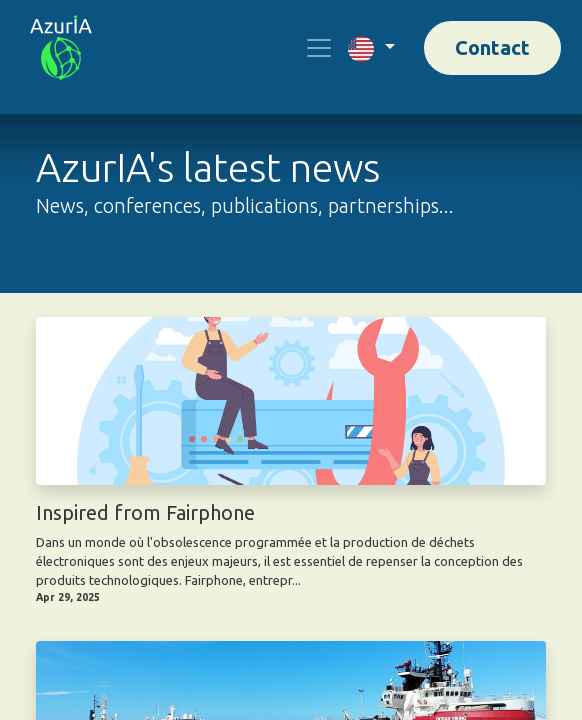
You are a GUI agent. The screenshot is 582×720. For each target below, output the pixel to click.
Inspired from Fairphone (145, 512)
